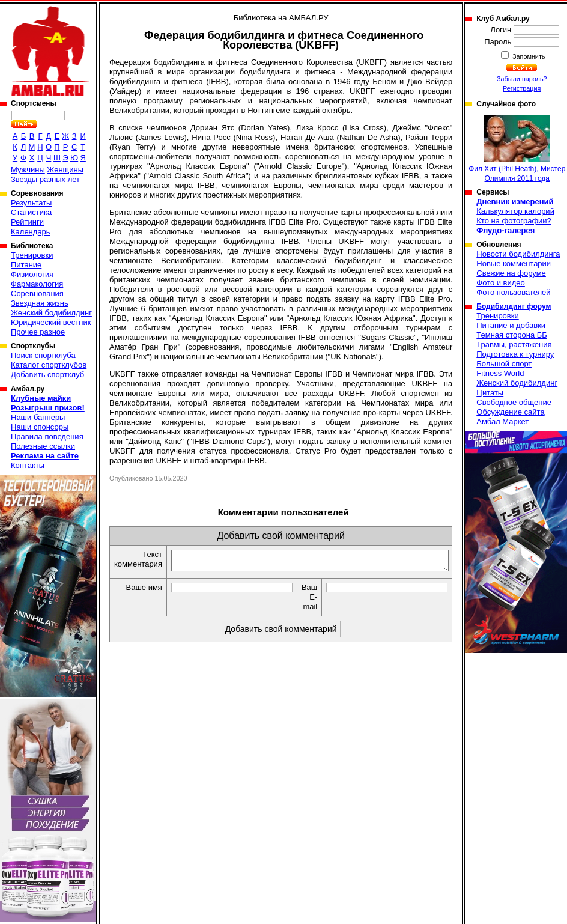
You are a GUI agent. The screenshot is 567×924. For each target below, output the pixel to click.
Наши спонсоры (40, 427)
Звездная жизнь (40, 303)
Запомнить (528, 56)
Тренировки (32, 255)
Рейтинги (27, 222)
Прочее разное (38, 332)
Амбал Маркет (502, 421)
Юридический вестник (51, 322)
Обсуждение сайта (510, 412)
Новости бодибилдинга (518, 254)
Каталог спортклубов (49, 365)
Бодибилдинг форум (514, 306)
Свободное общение (514, 402)
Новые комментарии (514, 263)
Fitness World (500, 373)
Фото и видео (501, 283)
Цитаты (490, 393)
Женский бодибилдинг (51, 313)
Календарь (31, 232)
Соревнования (37, 293)
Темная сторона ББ (512, 335)
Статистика (31, 212)
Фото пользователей (513, 292)
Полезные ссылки (43, 446)
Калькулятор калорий (515, 211)
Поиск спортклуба (43, 355)
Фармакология (37, 284)
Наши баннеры (38, 417)
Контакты (28, 465)
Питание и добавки (511, 325)
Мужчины (28, 170)
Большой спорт (504, 364)
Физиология (32, 274)
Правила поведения (47, 436)
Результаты (31, 203)
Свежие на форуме (511, 273)
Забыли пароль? (522, 79)
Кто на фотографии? (514, 221)
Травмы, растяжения (514, 345)
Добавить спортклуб (47, 375)
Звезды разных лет (45, 179)
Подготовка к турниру (515, 354)
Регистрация (522, 88)
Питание (26, 265)
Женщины (65, 170)
